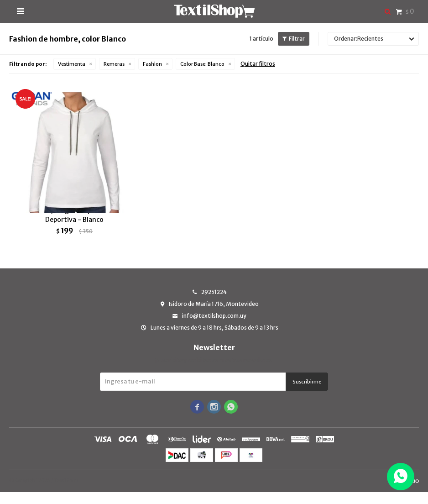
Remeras (114, 64)
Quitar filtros (258, 64)
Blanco (202, 64)
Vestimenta (72, 64)
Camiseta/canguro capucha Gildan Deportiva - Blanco (74, 227)
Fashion (152, 64)
